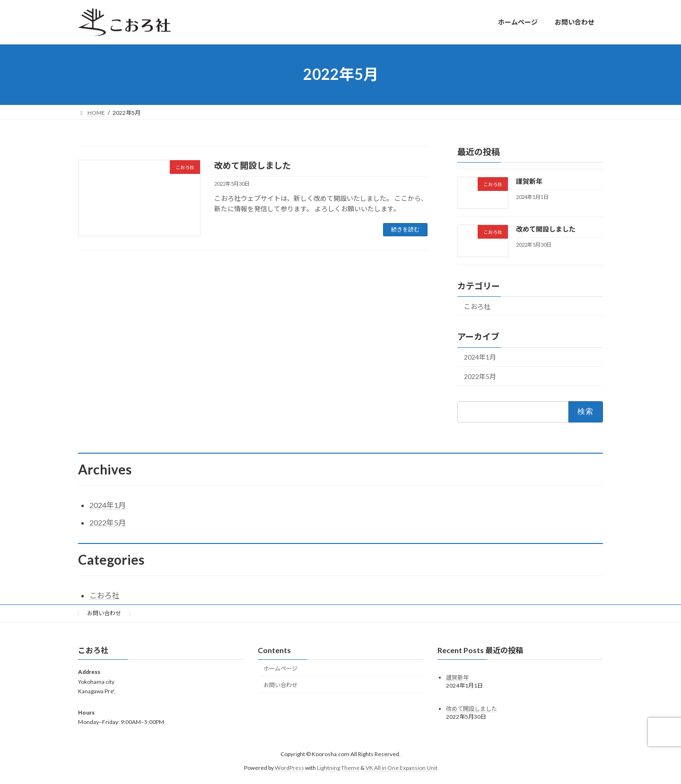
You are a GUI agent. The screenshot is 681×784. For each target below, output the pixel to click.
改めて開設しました (253, 165)
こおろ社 (477, 306)
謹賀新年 (529, 181)
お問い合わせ (104, 613)
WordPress (289, 768)
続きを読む (405, 229)
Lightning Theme (338, 768)
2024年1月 (480, 357)
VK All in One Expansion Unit (402, 768)
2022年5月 (480, 376)
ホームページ (280, 668)
